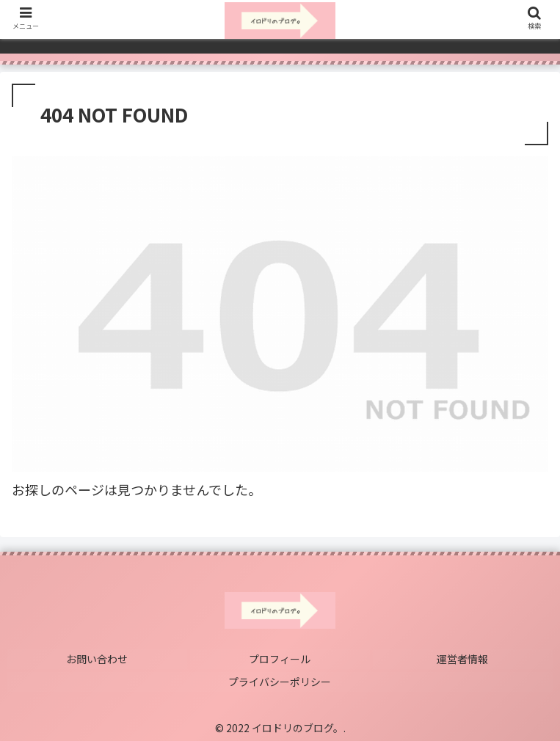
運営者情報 (463, 658)
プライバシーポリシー (280, 679)
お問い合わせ (98, 658)
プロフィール (280, 658)
